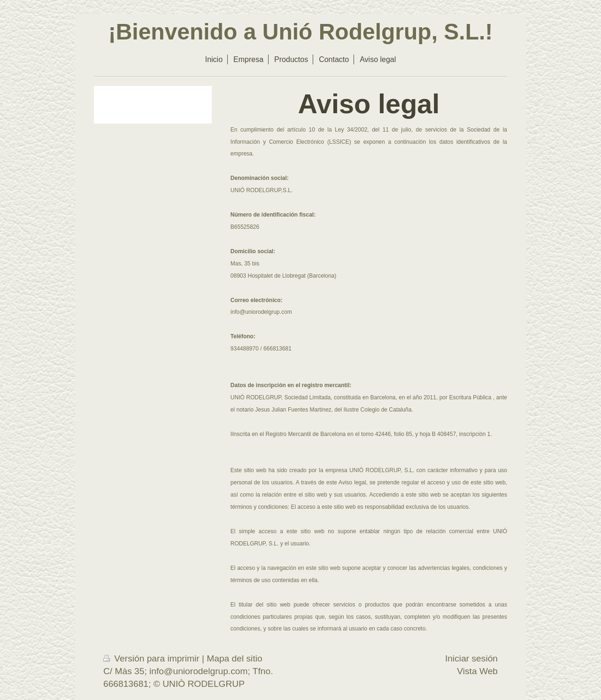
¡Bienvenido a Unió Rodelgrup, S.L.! (301, 32)
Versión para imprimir (153, 658)
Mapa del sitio (234, 658)
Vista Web (477, 671)
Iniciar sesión (471, 658)
